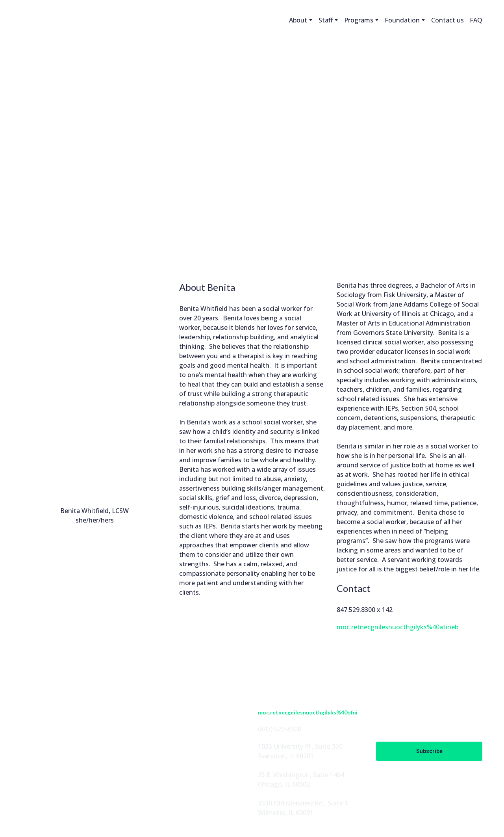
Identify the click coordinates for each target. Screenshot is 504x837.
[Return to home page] (49, 20)
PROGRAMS (158, 720)
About (298, 20)
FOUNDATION (161, 733)
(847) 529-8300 (280, 729)
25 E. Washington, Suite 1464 (301, 775)
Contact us (447, 20)
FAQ (476, 20)
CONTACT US (160, 758)
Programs (359, 20)
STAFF (149, 708)
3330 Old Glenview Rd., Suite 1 (303, 803)
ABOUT (151, 695)
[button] (28, 751)
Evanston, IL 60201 (286, 756)
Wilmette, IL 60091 (286, 813)
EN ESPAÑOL (159, 746)
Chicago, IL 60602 (284, 784)
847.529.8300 (356, 610)
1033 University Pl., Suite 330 (300, 746)
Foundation (402, 20)
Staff (326, 20)
